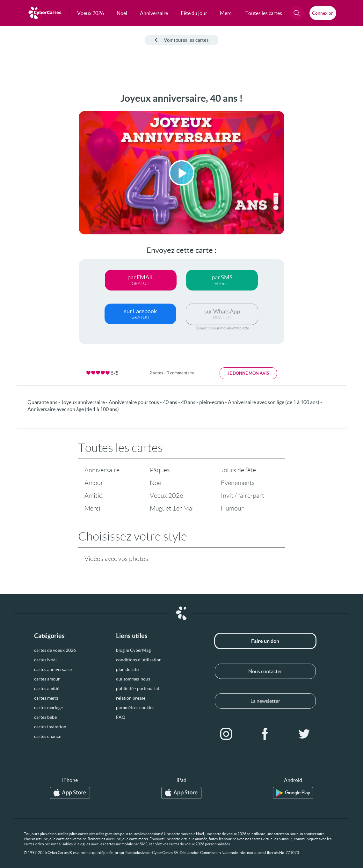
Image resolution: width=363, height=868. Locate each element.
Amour (94, 483)
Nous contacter (265, 671)
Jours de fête (238, 470)
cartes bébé (45, 717)
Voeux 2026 (167, 496)
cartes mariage (48, 708)
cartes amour (47, 679)
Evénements (238, 483)
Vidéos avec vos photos (116, 559)
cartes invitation (50, 727)
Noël (156, 483)
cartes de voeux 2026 (55, 650)
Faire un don (265, 641)
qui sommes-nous (133, 679)
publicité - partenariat (138, 688)
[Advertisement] (27, 188)
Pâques (160, 470)
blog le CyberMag (133, 650)
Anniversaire (102, 470)
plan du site (127, 669)
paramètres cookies (135, 708)
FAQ (121, 717)
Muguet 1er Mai (172, 508)
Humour (232, 508)
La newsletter (265, 701)
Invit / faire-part (243, 496)
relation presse (131, 698)
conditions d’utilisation (139, 660)
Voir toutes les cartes (182, 40)
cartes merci (46, 698)
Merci (92, 508)
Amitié (93, 496)
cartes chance (48, 736)
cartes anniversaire (53, 669)
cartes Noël (45, 660)
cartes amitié (47, 688)
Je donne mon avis (248, 373)
